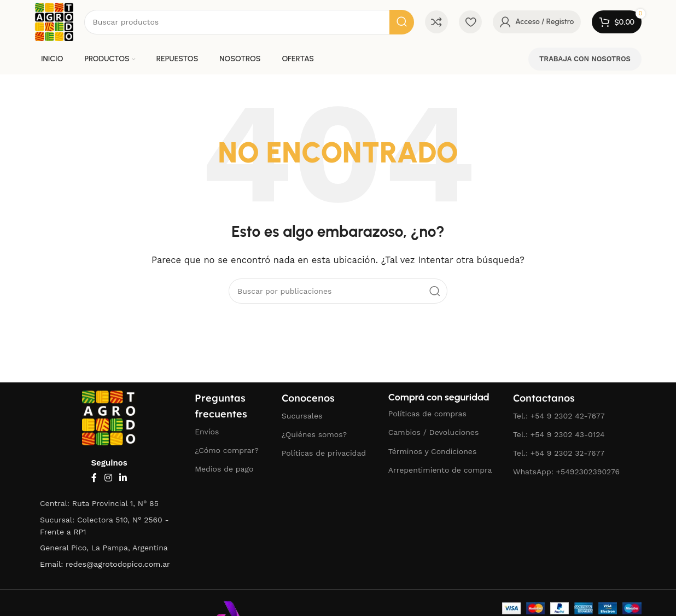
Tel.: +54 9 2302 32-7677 (559, 453)
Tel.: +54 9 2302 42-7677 (559, 416)
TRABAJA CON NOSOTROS (585, 59)
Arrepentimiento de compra (440, 470)
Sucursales (302, 416)
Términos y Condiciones (433, 451)
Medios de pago (224, 469)
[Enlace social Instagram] (108, 478)
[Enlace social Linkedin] (123, 478)
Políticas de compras (427, 414)
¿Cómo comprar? (227, 450)
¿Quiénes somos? (314, 434)
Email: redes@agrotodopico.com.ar (105, 564)
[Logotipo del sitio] (54, 21)
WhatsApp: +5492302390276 (566, 472)
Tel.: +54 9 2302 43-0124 (559, 434)
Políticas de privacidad (324, 453)
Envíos (207, 432)
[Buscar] (249, 22)
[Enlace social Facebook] (94, 478)
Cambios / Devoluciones (433, 432)
